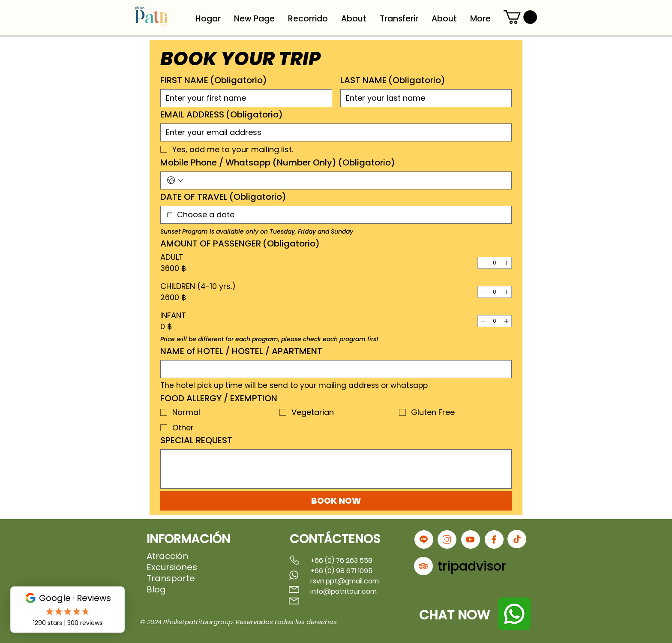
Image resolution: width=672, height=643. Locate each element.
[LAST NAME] (424, 98)
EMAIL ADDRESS (222, 115)
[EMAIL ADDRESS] (333, 132)
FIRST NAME (214, 80)
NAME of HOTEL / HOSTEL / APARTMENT (241, 351)
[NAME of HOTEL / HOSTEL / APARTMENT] (333, 369)
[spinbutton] (495, 263)
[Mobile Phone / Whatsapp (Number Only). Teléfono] (345, 180)
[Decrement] (483, 263)
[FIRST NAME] (244, 98)
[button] (520, 17)
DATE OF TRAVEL (223, 197)
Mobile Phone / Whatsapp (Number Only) (278, 163)
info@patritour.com (343, 591)
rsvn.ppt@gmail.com (345, 581)
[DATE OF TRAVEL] (170, 215)
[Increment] (506, 263)
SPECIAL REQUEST (196, 440)
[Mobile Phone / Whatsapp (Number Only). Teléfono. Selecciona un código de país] (175, 180)
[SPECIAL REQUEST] (336, 469)
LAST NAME (393, 80)
